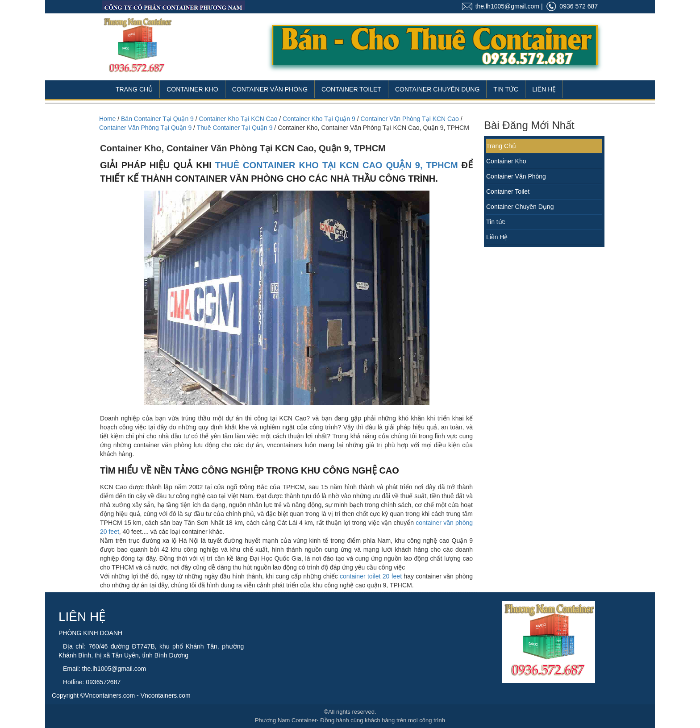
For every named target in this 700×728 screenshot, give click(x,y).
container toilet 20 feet (371, 576)
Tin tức (496, 222)
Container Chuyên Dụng (437, 89)
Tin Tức (506, 89)
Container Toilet (351, 89)
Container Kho (192, 89)
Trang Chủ (134, 89)
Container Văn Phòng (270, 89)
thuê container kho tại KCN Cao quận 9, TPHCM (337, 165)
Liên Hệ (544, 89)
